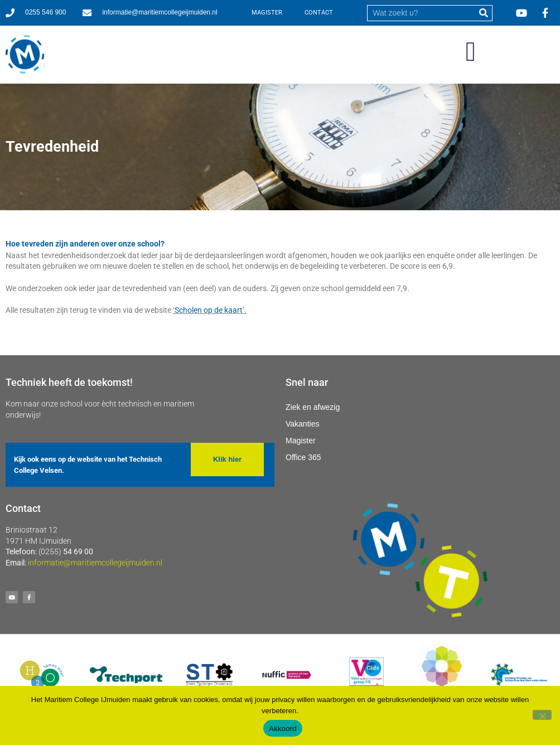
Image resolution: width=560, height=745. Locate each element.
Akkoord (283, 729)
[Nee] (542, 715)
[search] (422, 13)
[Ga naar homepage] (25, 55)
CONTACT (319, 13)
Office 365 (303, 457)
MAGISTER (267, 13)
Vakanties (302, 424)
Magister (301, 441)
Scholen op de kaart (209, 310)
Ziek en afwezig (313, 407)
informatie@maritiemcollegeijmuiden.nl (95, 563)
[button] (471, 52)
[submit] (484, 13)
